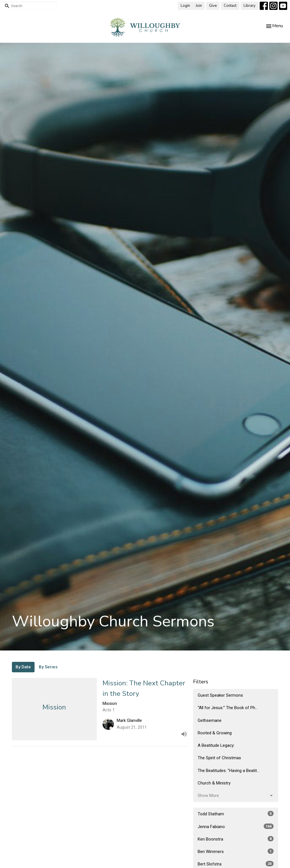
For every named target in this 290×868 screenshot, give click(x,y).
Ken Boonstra (236, 839)
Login (185, 6)
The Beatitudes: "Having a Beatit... (229, 771)
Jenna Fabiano (236, 826)
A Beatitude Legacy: (216, 745)
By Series (48, 667)
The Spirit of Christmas (219, 758)
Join (199, 6)
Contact (230, 6)
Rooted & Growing (215, 733)
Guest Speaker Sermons (220, 695)
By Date (23, 667)
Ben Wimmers (236, 851)
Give (213, 6)
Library (250, 6)
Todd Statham (236, 814)
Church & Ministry (214, 783)
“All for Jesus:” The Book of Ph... (228, 708)
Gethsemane (210, 720)
